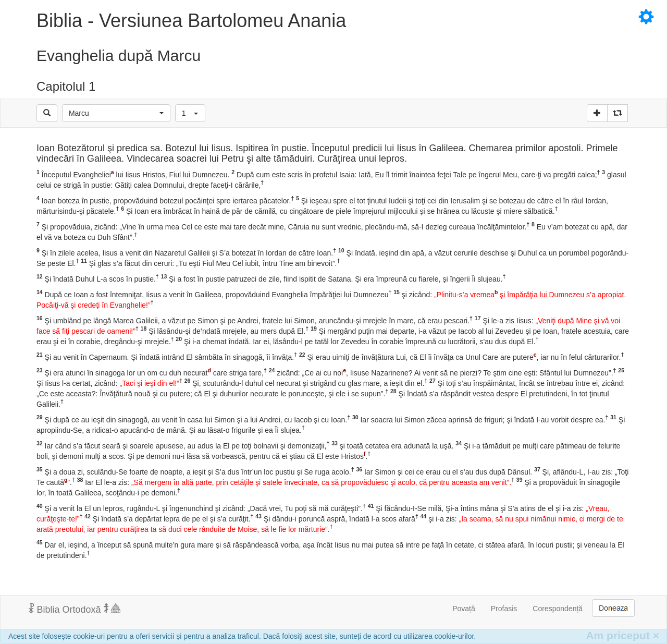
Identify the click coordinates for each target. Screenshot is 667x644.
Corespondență (558, 609)
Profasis (504, 609)
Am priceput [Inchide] (622, 635)
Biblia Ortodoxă (75, 609)
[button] (116, 113)
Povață (464, 609)
